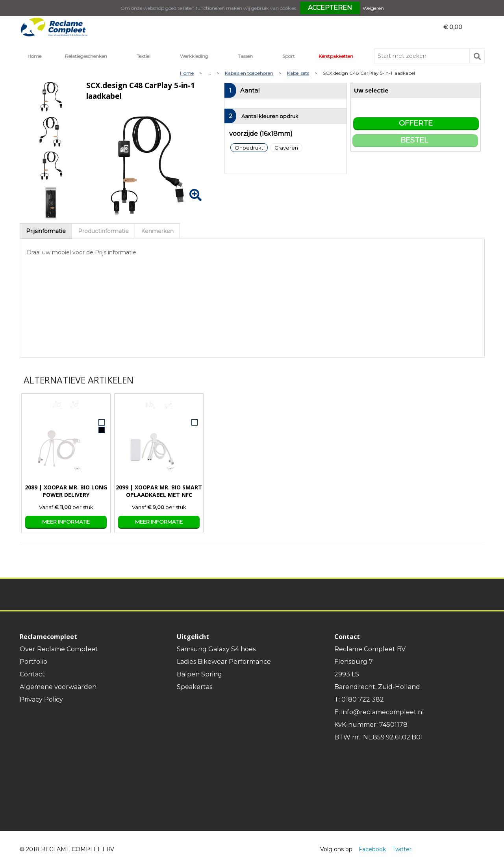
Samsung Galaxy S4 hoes (216, 649)
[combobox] (422, 56)
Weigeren (373, 8)
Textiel (144, 56)
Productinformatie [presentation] (103, 231)
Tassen (245, 56)
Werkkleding (194, 56)
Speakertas (195, 687)
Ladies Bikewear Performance (224, 662)
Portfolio (33, 662)
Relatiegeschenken (86, 56)
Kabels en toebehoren (249, 73)
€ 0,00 (453, 27)
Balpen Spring (199, 674)
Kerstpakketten (336, 56)
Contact (32, 674)
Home (34, 56)
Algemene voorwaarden (58, 687)
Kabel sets (298, 73)
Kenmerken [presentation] (157, 231)
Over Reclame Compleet (59, 649)
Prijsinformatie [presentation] (46, 231)
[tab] (46, 231)
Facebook (372, 849)
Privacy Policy (41, 699)
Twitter (402, 849)
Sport (289, 56)
